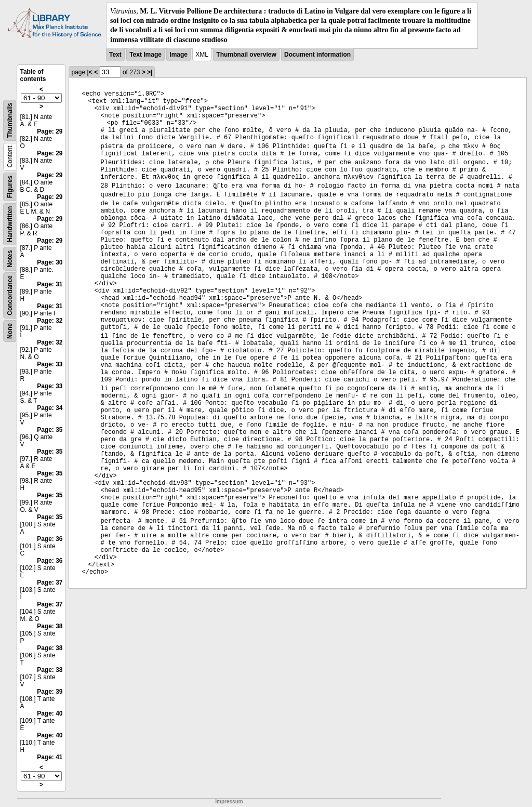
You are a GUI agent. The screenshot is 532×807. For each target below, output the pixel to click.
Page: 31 (50, 284)
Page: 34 (50, 408)
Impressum (229, 802)
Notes (10, 259)
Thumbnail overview (246, 55)
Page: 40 (50, 713)
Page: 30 (50, 262)
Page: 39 (50, 692)
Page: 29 (50, 131)
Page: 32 (50, 321)
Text (115, 55)
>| (150, 72)
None (10, 331)
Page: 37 (50, 583)
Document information (317, 55)
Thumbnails (10, 120)
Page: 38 (50, 626)
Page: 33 (50, 364)
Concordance (10, 295)
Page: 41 (50, 757)
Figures (10, 187)
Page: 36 (50, 539)
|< (90, 72)
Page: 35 (50, 430)
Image (178, 55)
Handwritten (10, 224)
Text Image (145, 55)
